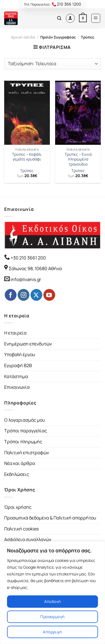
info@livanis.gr (26, 279)
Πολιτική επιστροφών (27, 453)
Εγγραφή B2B (18, 365)
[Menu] (96, 18)
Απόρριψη (52, 632)
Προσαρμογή (52, 617)
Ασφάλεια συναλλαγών (28, 539)
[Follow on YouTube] (49, 295)
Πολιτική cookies (21, 529)
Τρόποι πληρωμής (23, 442)
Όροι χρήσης (18, 507)
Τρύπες (27, 171)
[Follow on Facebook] (11, 295)
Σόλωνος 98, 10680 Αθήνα (35, 268)
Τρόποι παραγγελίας (26, 431)
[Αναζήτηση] (59, 18)
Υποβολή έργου (20, 354)
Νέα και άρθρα (20, 463)
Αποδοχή (53, 601)
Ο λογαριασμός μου (25, 420)
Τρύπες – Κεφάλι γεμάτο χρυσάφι (27, 157)
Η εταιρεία (15, 333)
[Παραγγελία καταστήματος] (53, 64)
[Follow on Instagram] (24, 295)
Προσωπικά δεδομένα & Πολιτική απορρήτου (50, 518)
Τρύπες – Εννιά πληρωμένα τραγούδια (78, 159)
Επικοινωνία (17, 387)
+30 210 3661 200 (28, 258)
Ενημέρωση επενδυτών (28, 344)
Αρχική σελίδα (23, 37)
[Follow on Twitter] (36, 295)
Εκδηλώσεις (17, 474)
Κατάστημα (16, 376)
